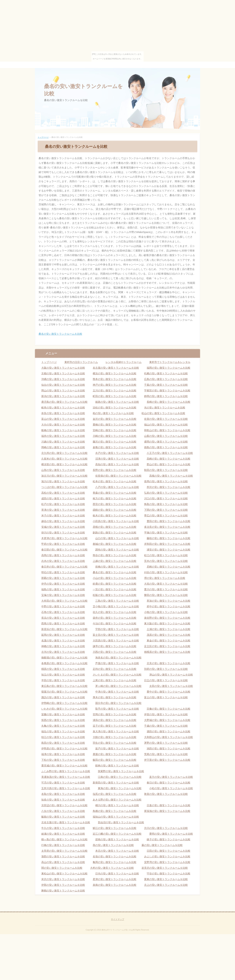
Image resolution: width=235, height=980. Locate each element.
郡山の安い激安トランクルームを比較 (169, 464)
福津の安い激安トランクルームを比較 (63, 754)
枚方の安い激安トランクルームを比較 (115, 498)
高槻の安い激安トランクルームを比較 (171, 476)
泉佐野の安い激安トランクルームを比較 (167, 618)
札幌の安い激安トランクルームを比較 (166, 373)
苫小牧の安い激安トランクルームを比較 (116, 606)
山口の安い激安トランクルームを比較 (117, 538)
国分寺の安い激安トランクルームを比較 (118, 703)
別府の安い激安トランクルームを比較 (166, 669)
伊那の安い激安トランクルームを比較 (63, 885)
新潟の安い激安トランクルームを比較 (63, 396)
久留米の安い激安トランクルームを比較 (64, 459)
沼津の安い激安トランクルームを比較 (117, 459)
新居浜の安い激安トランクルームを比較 (64, 629)
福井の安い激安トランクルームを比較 (63, 436)
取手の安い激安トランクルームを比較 (117, 709)
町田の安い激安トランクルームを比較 (115, 396)
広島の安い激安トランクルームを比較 (166, 379)
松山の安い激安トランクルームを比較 (163, 413)
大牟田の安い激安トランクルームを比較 (64, 601)
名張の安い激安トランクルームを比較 (115, 856)
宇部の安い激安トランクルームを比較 (117, 629)
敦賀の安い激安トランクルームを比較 (166, 794)
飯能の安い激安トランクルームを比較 (63, 817)
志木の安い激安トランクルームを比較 (63, 561)
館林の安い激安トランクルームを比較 (117, 766)
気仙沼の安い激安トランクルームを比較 (121, 822)
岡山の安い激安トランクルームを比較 (63, 390)
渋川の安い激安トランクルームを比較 (166, 828)
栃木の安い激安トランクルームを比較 (115, 515)
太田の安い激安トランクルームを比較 (171, 686)
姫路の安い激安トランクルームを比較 (117, 402)
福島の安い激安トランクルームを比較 (63, 589)
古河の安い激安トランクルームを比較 (63, 652)
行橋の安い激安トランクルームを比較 (63, 845)
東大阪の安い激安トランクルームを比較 (167, 623)
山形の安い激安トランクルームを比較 (63, 470)
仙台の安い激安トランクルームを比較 (63, 385)
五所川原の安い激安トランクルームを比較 (66, 788)
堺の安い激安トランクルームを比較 (165, 578)
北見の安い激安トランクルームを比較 (169, 663)
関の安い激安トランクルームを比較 (62, 868)
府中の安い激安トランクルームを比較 (169, 606)
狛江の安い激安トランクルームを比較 (63, 737)
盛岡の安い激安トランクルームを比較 (166, 442)
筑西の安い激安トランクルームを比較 (63, 720)
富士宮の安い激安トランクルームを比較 (116, 635)
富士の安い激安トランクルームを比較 (166, 697)
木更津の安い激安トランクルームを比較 (64, 538)
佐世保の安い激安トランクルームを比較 (118, 476)
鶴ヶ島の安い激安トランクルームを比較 (64, 839)
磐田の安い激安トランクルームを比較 (166, 595)
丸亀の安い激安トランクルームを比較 (63, 726)
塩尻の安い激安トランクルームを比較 (115, 794)
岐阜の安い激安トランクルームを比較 (63, 408)
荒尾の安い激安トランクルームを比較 (166, 754)
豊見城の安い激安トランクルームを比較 (64, 766)
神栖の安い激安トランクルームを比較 (63, 646)
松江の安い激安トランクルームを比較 (166, 555)
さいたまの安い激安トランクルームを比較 (117, 675)
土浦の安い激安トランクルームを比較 (169, 629)
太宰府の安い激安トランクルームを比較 (64, 851)
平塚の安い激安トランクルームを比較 (166, 533)
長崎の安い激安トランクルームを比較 (169, 402)
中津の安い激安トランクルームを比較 (117, 692)
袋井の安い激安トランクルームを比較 (115, 618)
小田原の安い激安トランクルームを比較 (116, 521)
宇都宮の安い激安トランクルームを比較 (167, 390)
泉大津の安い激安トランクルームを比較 (116, 731)
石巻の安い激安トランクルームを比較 (63, 612)
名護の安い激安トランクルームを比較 (63, 641)
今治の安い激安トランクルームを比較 (115, 623)
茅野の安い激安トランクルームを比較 (166, 743)
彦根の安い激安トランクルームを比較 (115, 527)
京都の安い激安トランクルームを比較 (63, 373)
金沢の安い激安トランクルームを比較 (115, 419)
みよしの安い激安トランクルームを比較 (167, 856)
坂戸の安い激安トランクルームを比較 (117, 748)
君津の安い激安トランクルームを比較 (115, 879)
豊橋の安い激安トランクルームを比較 (115, 425)
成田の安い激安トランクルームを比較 (63, 498)
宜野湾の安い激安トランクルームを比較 (167, 862)
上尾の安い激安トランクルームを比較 (115, 680)
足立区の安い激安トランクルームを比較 (167, 646)
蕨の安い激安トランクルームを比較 (162, 845)
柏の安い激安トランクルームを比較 (113, 413)
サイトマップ (117, 919)
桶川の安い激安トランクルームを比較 (117, 805)
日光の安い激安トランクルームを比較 (117, 873)
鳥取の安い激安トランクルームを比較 (166, 504)
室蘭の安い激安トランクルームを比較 (63, 714)
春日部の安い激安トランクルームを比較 (64, 550)
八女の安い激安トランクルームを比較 (63, 811)
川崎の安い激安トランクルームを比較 (115, 436)
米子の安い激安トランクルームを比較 (63, 515)
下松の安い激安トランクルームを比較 (63, 760)
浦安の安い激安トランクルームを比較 (169, 550)
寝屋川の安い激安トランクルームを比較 (64, 692)
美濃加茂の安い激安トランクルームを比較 (66, 777)
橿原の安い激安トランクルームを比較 (63, 669)
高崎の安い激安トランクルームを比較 (169, 459)
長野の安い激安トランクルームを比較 (115, 470)
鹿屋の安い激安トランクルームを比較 (115, 754)
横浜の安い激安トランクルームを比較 (115, 373)
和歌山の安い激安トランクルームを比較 (167, 430)
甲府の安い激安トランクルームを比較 (63, 544)
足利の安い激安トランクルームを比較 (115, 669)
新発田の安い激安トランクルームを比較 (116, 783)
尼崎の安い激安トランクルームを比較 (169, 567)
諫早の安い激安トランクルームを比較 (115, 646)
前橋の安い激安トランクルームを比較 (117, 567)
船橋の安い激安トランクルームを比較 (63, 430)
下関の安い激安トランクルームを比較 (166, 510)
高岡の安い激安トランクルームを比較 (63, 555)
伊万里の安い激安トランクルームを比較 (167, 760)
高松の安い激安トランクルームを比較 (63, 493)
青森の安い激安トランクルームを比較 (115, 493)
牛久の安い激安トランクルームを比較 (63, 828)
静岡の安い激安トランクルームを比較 (166, 396)
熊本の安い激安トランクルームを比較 (115, 379)
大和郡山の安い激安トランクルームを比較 (169, 737)
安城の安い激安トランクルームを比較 (63, 527)
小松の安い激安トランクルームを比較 (171, 788)
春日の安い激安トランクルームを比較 (169, 783)
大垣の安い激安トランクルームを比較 (166, 584)
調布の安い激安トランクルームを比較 (117, 550)
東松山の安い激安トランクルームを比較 (64, 873)
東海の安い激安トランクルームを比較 (120, 788)
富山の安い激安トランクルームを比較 (63, 419)
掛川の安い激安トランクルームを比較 (63, 533)
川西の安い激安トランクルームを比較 (115, 652)
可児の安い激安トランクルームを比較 (63, 783)
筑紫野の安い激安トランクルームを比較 (121, 771)
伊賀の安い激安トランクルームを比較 (166, 714)
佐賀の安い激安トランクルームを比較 (166, 419)
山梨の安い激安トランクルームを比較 (166, 436)
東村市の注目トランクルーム (81, 362)
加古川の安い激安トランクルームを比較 (64, 476)
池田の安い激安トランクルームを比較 (169, 748)
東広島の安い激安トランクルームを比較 (64, 686)
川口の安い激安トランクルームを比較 (166, 498)
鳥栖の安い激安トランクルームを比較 (115, 811)
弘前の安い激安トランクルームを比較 (166, 493)
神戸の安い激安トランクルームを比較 (115, 385)
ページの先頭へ (192, 909)
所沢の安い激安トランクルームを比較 (169, 487)
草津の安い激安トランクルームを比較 (63, 510)
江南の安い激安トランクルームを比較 (120, 777)
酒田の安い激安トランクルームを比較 (169, 731)
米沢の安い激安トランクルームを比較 (63, 879)
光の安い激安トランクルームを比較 (165, 408)
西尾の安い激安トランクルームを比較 (63, 623)
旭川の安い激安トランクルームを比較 (63, 481)
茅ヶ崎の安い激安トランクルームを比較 (118, 686)
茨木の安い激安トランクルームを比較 (166, 561)
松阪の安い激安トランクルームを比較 (115, 595)
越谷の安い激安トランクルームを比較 (63, 521)
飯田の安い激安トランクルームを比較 (115, 760)
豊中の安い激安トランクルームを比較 (169, 692)
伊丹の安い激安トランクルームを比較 (63, 584)
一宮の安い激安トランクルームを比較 (115, 589)
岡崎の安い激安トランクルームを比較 (63, 447)
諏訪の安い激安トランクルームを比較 (63, 697)
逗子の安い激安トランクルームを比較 (115, 726)
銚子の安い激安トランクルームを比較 (169, 839)
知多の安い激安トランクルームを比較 (63, 800)
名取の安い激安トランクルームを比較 (63, 794)
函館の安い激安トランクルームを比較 (115, 510)
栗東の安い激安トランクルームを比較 (166, 879)
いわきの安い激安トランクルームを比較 (64, 709)
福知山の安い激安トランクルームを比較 (116, 817)
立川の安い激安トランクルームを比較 (115, 390)
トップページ (43, 137)
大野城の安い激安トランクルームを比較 (167, 720)
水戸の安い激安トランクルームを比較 (117, 453)
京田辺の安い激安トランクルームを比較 (64, 805)
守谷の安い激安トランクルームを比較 (169, 873)
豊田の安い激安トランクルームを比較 (169, 521)
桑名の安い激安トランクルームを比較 (60, 334)
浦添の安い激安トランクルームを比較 (115, 720)
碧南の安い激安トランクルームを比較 (117, 839)
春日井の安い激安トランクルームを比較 (64, 567)
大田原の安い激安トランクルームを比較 (116, 641)
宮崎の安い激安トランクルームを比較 (115, 430)
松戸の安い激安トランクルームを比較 (63, 504)
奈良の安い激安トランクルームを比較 (63, 413)
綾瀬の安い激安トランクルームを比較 (63, 834)
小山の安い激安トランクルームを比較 (115, 578)
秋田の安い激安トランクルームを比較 (166, 470)
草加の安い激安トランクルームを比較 (169, 601)
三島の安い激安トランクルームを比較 (117, 601)
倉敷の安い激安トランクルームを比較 (115, 447)
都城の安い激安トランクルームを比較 (115, 544)
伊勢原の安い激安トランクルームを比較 (64, 748)
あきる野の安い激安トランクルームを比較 (117, 800)
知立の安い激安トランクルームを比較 (63, 675)
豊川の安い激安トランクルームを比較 (166, 589)
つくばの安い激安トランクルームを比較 (64, 487)
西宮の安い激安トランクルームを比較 (115, 504)
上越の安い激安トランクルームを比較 (115, 561)
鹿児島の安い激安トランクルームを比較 (64, 402)
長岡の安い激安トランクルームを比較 (166, 481)
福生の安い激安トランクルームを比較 (63, 731)
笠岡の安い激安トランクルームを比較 (115, 714)
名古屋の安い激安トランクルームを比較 (116, 368)
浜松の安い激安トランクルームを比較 (115, 408)
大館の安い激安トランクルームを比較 (115, 737)
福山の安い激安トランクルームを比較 (166, 425)
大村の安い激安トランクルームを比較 (112, 868)
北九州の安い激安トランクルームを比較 (64, 453)
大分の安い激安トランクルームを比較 (63, 425)
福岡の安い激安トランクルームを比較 (169, 368)
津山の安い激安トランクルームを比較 (171, 675)
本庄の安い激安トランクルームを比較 (117, 851)
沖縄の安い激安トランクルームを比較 (63, 379)
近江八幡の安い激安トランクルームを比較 (117, 834)
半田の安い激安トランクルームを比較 (63, 680)
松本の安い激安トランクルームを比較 (115, 481)
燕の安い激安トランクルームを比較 (113, 845)
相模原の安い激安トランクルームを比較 (167, 652)
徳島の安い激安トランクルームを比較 (166, 447)
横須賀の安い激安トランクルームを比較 (64, 464)
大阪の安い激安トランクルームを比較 (63, 368)
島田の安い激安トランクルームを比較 (63, 743)
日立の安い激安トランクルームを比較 (166, 680)
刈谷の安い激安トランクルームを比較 (166, 572)
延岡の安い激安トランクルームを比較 (63, 635)
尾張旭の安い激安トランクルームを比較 (167, 811)
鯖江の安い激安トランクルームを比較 (115, 828)
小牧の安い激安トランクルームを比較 (166, 612)
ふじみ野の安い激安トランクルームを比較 (66, 771)
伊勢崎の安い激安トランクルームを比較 (64, 703)
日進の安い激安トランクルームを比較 (169, 805)
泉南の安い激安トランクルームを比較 (115, 885)
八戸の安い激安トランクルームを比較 (117, 487)
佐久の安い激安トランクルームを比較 (115, 612)
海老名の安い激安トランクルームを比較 (118, 658)
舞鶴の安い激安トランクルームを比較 (63, 891)
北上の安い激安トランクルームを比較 (166, 885)
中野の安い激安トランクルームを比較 (63, 606)
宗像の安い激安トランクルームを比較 (169, 709)
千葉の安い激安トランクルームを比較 (166, 385)
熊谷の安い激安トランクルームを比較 (115, 555)
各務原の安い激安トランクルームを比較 (64, 663)
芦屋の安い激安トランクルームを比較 (117, 663)
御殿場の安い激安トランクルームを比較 (64, 658)
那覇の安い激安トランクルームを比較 (63, 578)
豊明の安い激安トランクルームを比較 (171, 834)
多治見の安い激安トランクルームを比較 (167, 527)
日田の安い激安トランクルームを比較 (169, 851)
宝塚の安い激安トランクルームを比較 (63, 595)
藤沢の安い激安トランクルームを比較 (115, 442)
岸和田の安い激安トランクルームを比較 (167, 544)
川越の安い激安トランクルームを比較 (63, 442)
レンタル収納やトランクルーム (124, 362)
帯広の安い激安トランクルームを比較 (166, 515)
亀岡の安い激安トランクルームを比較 (115, 862)
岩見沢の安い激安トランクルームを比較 (165, 868)
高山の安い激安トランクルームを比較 (63, 862)
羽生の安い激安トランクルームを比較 (115, 743)
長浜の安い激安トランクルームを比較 (63, 618)
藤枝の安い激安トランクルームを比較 (169, 538)
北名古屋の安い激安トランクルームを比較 (66, 822)
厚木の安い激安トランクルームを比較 (115, 697)
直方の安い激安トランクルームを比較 (171, 777)
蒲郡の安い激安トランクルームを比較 (63, 856)
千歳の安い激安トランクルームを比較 (166, 726)
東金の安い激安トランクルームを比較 (169, 641)
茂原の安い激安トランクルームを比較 (169, 635)
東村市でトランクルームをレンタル (170, 362)
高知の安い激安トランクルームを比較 (117, 464)
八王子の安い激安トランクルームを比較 (170, 453)
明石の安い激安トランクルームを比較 (63, 572)
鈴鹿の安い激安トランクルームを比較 (115, 584)
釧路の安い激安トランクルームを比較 (115, 533)
